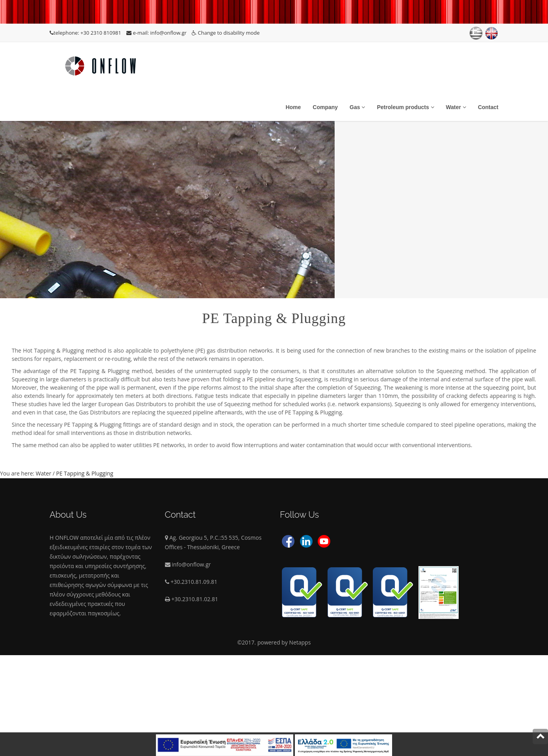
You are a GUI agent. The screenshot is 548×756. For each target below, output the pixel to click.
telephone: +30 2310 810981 (86, 33)
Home (293, 107)
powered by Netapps (284, 642)
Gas (357, 107)
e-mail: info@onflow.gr (157, 33)
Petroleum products (405, 107)
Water (456, 107)
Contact (488, 107)
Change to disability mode (226, 33)
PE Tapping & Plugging (85, 473)
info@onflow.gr (191, 564)
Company (325, 107)
